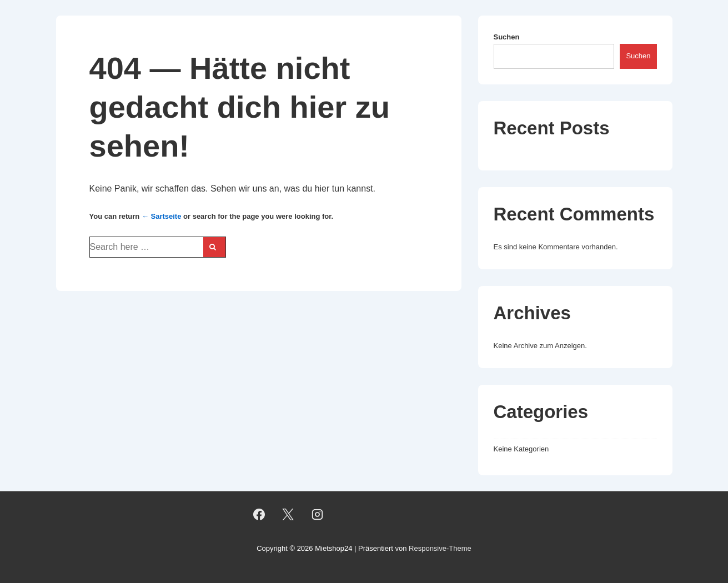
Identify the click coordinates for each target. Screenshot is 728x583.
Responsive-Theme (440, 548)
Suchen (507, 37)
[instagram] (318, 514)
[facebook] (259, 514)
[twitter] (288, 514)
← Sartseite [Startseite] (162, 216)
